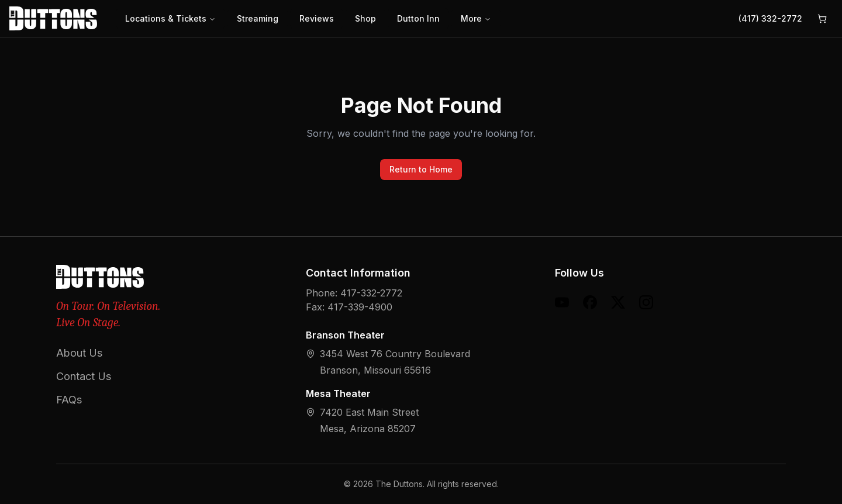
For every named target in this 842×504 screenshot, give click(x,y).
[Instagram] (646, 302)
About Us (79, 353)
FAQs (69, 400)
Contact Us (84, 376)
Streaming (258, 18)
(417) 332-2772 (770, 18)
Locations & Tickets (170, 18)
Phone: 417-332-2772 (354, 293)
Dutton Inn (418, 18)
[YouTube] (562, 302)
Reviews (317, 18)
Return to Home (421, 169)
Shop (365, 18)
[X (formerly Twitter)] (618, 302)
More (476, 18)
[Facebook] (590, 302)
